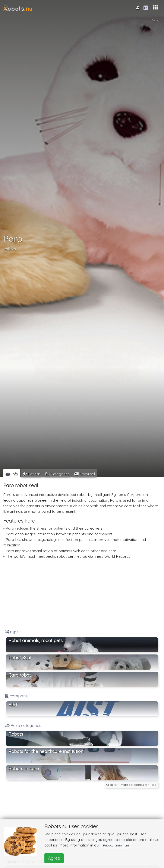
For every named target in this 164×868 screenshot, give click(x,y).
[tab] (12, 474)
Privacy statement (116, 845)
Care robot (20, 675)
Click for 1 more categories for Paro (131, 785)
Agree (54, 858)
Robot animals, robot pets (36, 640)
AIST (13, 705)
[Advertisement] (82, 594)
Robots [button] (16, 734)
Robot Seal (20, 658)
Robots (10, 249)
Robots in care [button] (24, 768)
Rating (155, 21)
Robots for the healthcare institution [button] (46, 751)
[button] (155, 8)
